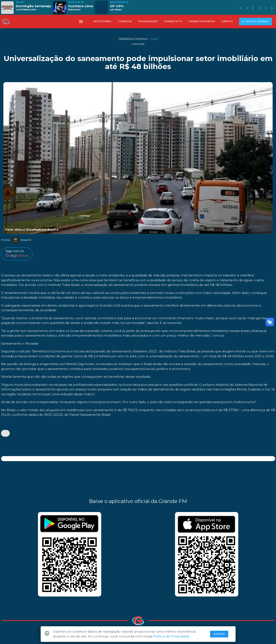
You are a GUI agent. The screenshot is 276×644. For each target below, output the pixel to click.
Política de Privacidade (171, 636)
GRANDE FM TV (173, 21)
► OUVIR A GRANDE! (255, 21)
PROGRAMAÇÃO (148, 21)
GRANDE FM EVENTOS (202, 21)
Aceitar (219, 634)
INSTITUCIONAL (103, 21)
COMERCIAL (125, 21)
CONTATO (227, 21)
